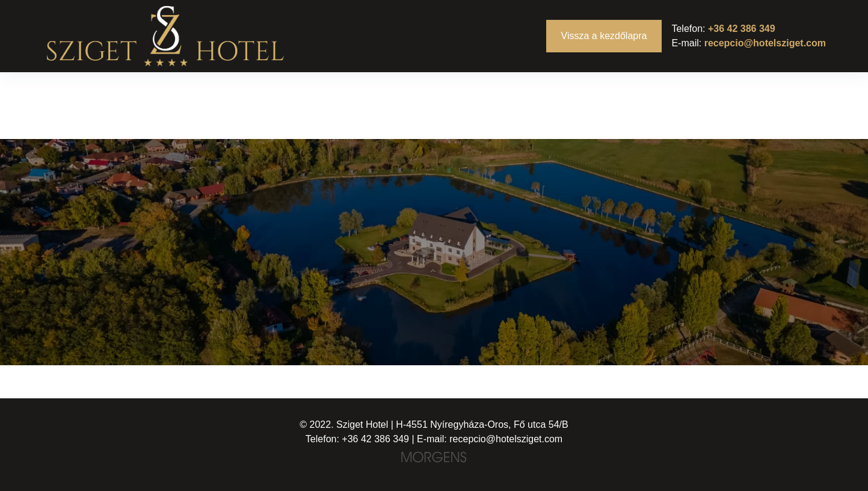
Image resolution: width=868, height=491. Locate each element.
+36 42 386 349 (742, 29)
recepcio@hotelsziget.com (765, 43)
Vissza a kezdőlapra (604, 36)
